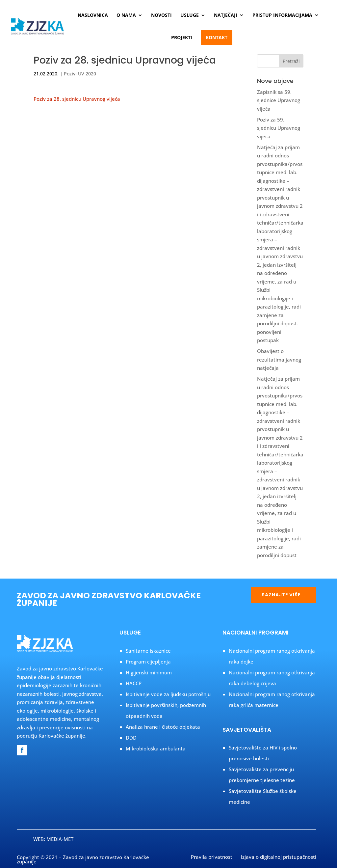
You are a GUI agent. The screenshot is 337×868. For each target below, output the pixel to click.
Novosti (161, 15)
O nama (126, 15)
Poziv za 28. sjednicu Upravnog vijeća (77, 99)
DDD (131, 738)
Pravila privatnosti (212, 857)
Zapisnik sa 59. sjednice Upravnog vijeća (279, 100)
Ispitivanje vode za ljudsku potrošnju (168, 694)
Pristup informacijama (282, 15)
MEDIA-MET (60, 839)
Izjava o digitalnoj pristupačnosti (279, 857)
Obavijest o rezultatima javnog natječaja (279, 359)
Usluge (190, 15)
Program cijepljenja (148, 662)
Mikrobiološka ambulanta (156, 748)
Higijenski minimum (149, 672)
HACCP (134, 683)
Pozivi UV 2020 (80, 74)
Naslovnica (93, 15)
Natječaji (226, 15)
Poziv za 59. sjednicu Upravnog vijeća (279, 128)
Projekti (182, 38)
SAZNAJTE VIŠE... (284, 595)
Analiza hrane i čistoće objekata (163, 727)
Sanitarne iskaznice (148, 651)
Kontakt (217, 37)
